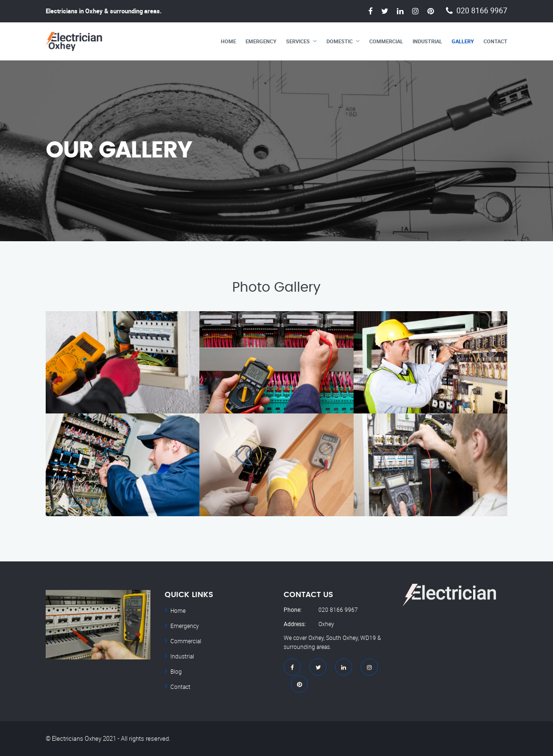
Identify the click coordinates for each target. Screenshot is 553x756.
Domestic (340, 41)
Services (298, 41)
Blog (176, 671)
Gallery (463, 41)
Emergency (261, 41)
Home (228, 41)
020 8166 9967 (482, 11)
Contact (495, 41)
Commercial (386, 41)
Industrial (427, 41)
